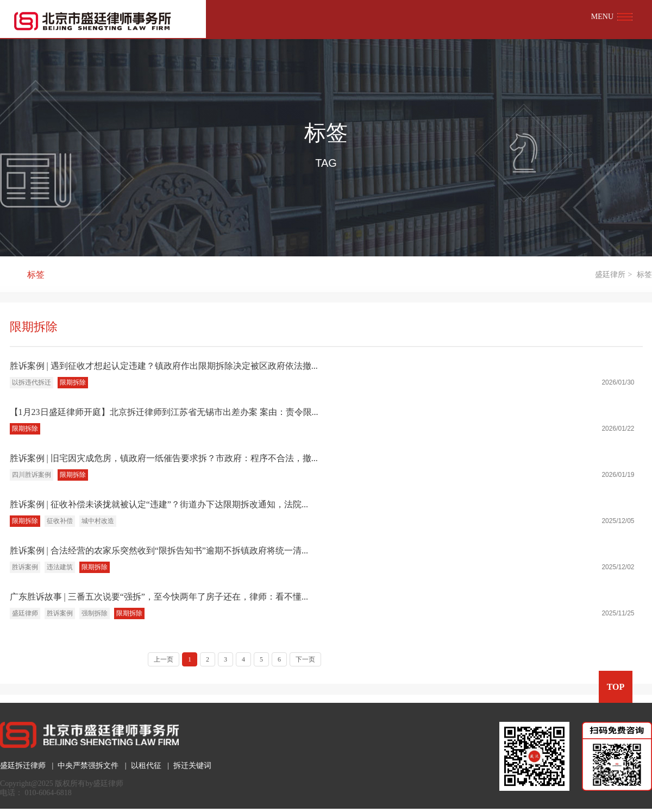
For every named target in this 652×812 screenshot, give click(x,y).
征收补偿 (60, 521)
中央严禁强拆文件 (88, 766)
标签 (36, 275)
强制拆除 (95, 613)
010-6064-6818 (48, 793)
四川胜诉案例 (32, 475)
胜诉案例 (25, 567)
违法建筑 (60, 567)
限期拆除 (73, 382)
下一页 (305, 659)
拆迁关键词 (192, 766)
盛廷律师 (25, 613)
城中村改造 (98, 521)
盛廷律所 (610, 275)
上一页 (164, 659)
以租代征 (146, 766)
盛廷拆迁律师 (23, 766)
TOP (616, 687)
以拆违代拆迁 (32, 382)
